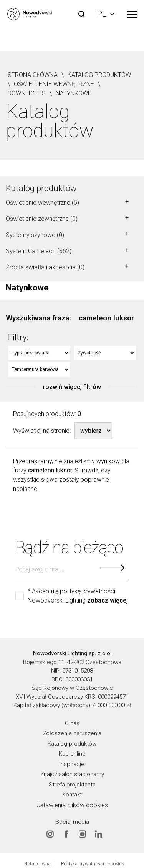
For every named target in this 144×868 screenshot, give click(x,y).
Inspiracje (72, 764)
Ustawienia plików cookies (72, 805)
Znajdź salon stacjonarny (72, 774)
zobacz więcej (108, 601)
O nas (72, 723)
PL (106, 14)
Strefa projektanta (72, 784)
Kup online (72, 754)
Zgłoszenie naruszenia (72, 733)
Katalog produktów (41, 188)
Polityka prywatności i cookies (93, 864)
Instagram (50, 834)
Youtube (82, 834)
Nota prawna (37, 864)
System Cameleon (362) (39, 251)
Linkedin (98, 834)
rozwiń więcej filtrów (72, 387)
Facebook (66, 834)
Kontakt (72, 795)
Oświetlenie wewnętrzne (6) (42, 203)
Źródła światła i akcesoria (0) (45, 267)
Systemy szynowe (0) (35, 235)
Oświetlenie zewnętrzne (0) (42, 219)
